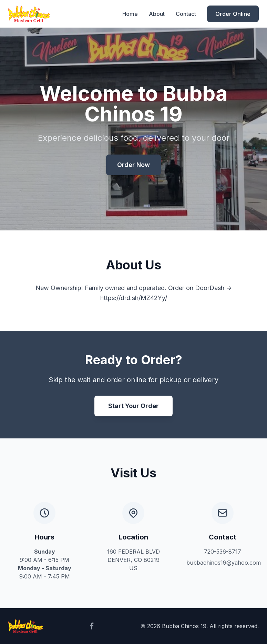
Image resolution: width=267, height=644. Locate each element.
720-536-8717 (223, 552)
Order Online (233, 14)
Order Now (133, 165)
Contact (186, 14)
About (157, 14)
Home (130, 14)
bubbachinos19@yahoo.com (224, 563)
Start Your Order (133, 406)
